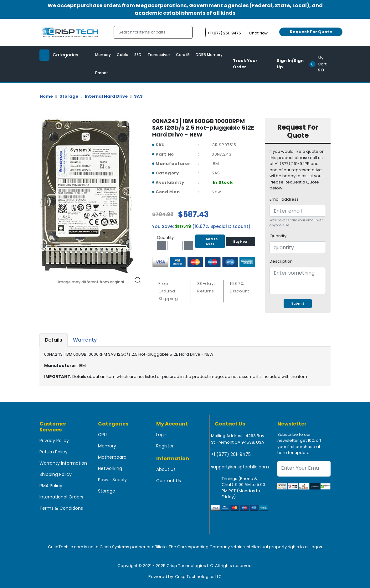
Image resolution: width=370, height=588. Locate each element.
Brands (102, 73)
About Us (166, 469)
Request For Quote (311, 32)
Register (165, 446)
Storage (69, 96)
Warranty (85, 340)
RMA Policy (51, 486)
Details (54, 340)
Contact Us (169, 481)
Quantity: (278, 236)
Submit (298, 304)
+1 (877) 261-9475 (231, 454)
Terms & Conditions (61, 508)
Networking (110, 468)
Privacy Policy (54, 441)
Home (46, 96)
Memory (103, 55)
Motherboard (112, 457)
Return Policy (54, 452)
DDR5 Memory (209, 55)
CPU (102, 435)
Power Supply (112, 480)
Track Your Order (245, 64)
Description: (282, 261)
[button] (322, 64)
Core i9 (183, 55)
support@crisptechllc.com (240, 467)
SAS (138, 96)
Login (162, 435)
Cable (123, 55)
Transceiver (159, 55)
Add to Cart (210, 241)
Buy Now (240, 242)
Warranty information (63, 463)
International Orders (61, 497)
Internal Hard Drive (106, 96)
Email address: (285, 199)
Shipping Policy (56, 474)
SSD (138, 55)
